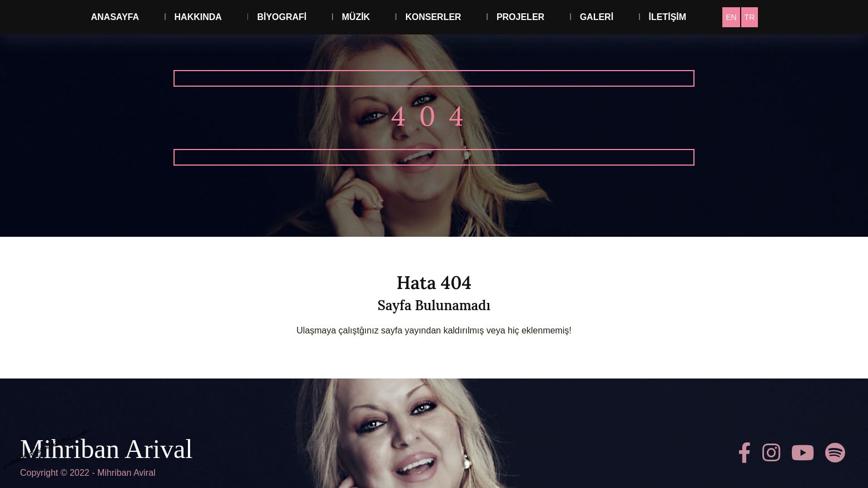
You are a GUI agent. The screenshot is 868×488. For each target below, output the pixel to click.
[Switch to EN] (731, 17)
